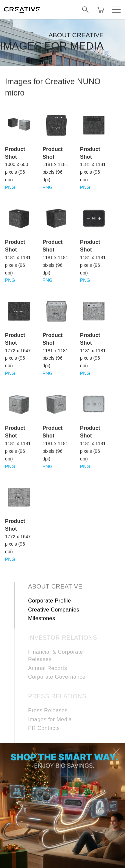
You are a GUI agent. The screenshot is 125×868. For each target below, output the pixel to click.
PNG (10, 187)
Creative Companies (54, 610)
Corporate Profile (49, 601)
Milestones (41, 618)
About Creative (55, 587)
